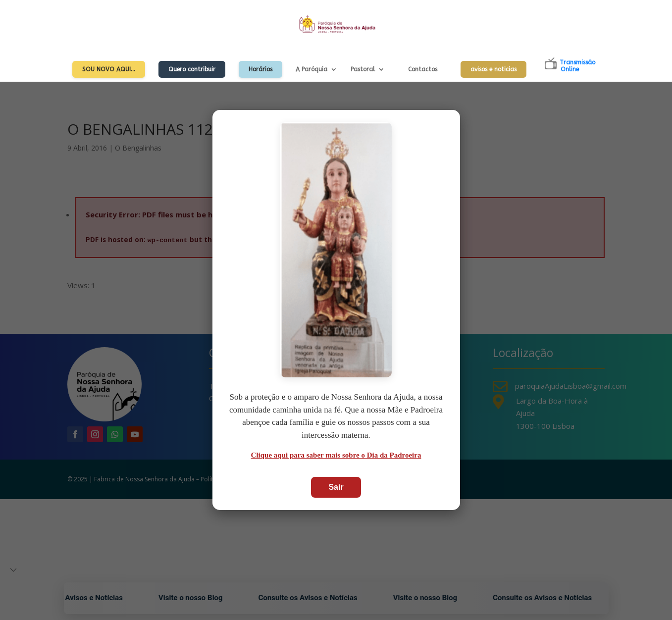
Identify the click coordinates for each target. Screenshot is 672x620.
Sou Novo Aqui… (109, 69)
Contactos (423, 69)
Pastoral (363, 69)
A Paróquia (311, 69)
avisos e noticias (493, 69)
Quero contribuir (192, 69)
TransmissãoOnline (577, 66)
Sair (336, 487)
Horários (260, 69)
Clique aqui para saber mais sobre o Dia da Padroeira (336, 455)
